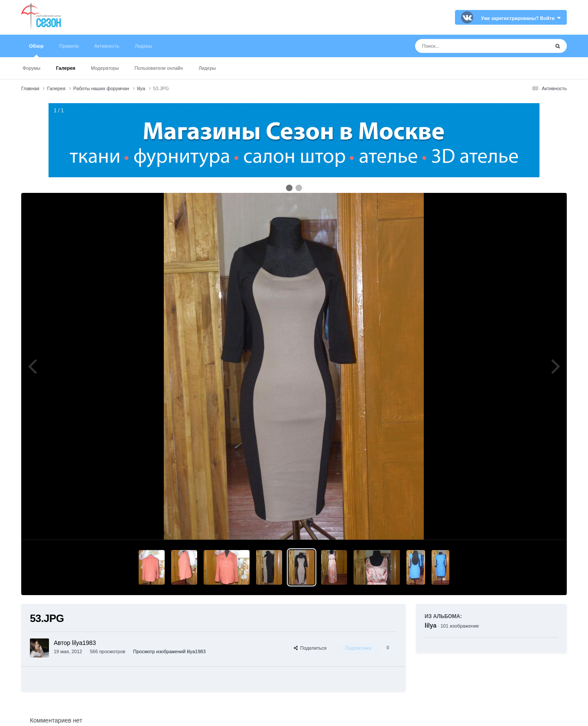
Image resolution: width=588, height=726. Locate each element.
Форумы (31, 68)
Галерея (65, 68)
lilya (430, 625)
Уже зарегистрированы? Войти (521, 18)
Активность (107, 46)
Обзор (36, 50)
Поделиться (310, 648)
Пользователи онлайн (159, 68)
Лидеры (207, 68)
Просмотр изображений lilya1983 (169, 651)
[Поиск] (466, 46)
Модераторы (105, 68)
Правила (69, 46)
